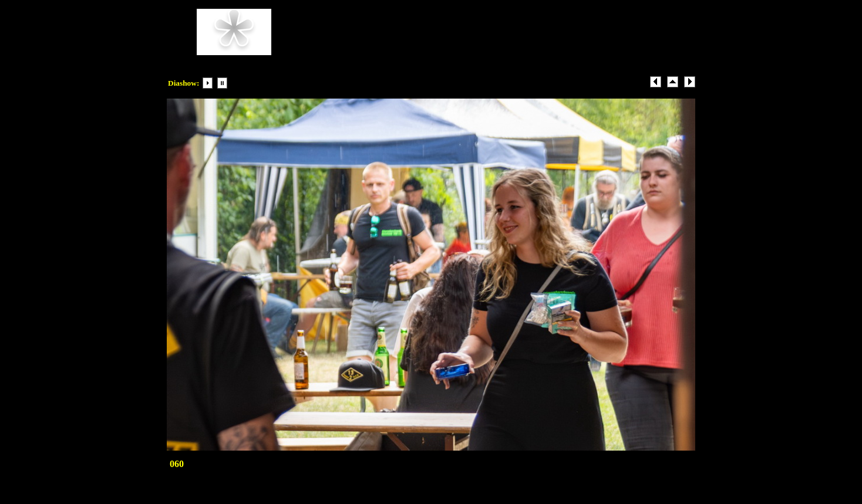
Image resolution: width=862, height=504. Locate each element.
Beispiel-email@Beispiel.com (460, 50)
